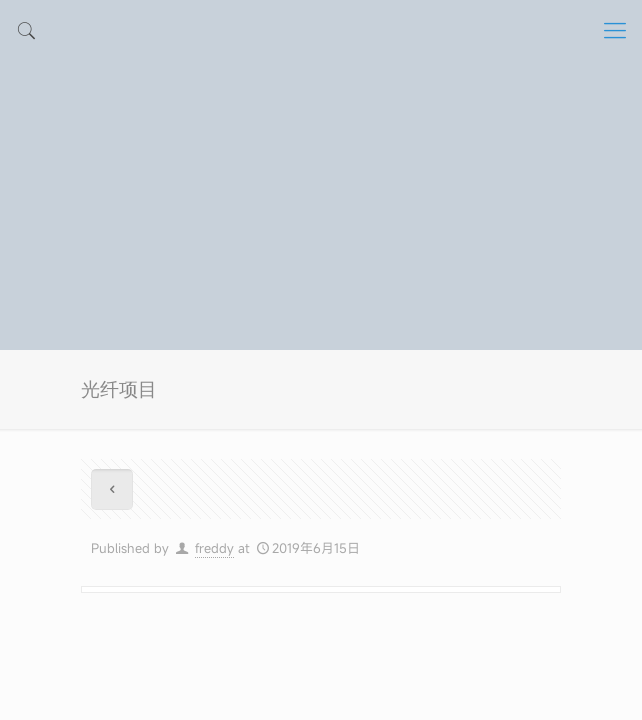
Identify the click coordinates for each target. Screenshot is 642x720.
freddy (214, 548)
